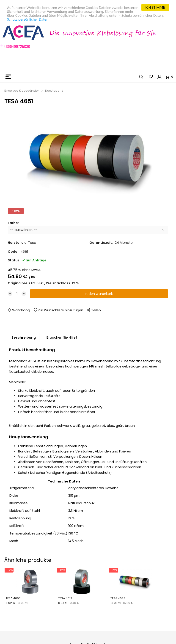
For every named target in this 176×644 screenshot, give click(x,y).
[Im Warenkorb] (171, 76)
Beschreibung (24, 337)
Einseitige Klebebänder (22, 91)
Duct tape (52, 91)
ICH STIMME (155, 7)
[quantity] (17, 294)
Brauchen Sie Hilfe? (62, 337)
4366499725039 (17, 47)
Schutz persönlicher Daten (28, 19)
